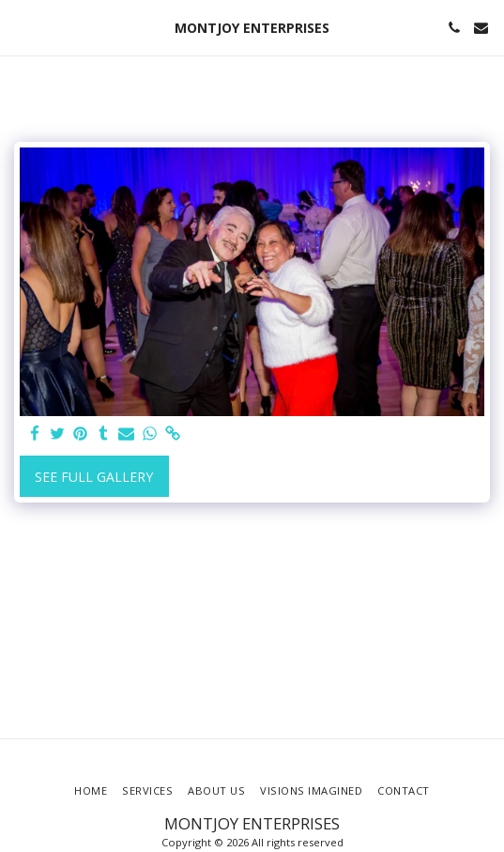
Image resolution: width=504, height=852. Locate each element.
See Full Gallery (94, 477)
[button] (21, 27)
